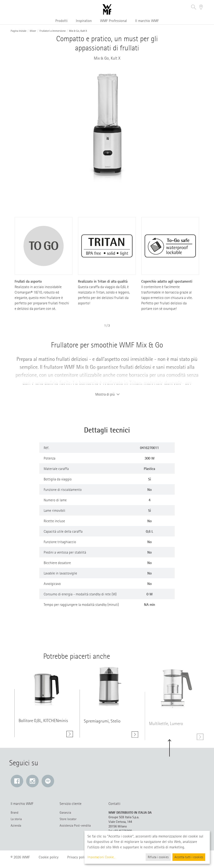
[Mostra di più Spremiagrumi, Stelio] (135, 737)
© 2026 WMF (20, 857)
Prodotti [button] (61, 21)
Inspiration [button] (84, 21)
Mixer (33, 31)
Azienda (16, 826)
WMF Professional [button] (113, 21)
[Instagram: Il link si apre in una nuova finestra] (32, 781)
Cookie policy (49, 857)
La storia (16, 819)
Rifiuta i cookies (158, 857)
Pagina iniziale (18, 31)
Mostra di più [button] (107, 394)
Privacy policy (78, 857)
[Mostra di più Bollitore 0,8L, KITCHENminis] (70, 734)
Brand (15, 813)
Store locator (68, 819)
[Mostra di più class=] (44, 687)
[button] (194, 8)
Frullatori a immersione (53, 31)
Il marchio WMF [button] (147, 21)
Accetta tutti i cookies (189, 857)
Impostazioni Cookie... (101, 857)
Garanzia (65, 813)
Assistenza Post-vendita (75, 826)
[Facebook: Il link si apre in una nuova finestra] (17, 781)
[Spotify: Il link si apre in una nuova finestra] (48, 781)
